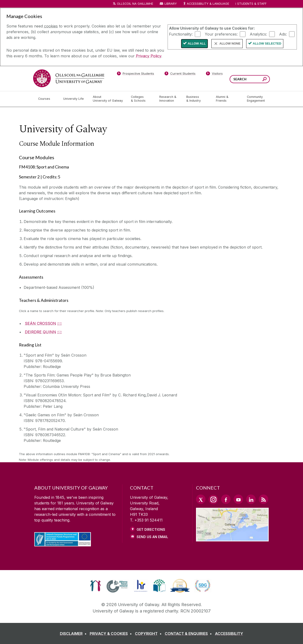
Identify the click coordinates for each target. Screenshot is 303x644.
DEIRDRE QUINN (40, 332)
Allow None (230, 43)
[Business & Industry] (197, 99)
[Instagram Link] (213, 499)
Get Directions (151, 529)
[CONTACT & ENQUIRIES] (189, 634)
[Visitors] (214, 74)
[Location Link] (232, 539)
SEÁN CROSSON (40, 323)
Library (171, 4)
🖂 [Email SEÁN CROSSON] (60, 323)
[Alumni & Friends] (228, 99)
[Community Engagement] (256, 99)
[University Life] (74, 99)
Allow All (197, 43)
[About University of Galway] (108, 99)
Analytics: (258, 34)
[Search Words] (250, 79)
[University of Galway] (69, 78)
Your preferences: (221, 34)
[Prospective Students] (135, 74)
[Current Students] (180, 74)
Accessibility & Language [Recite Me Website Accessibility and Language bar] (206, 4)
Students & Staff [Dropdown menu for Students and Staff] (252, 4)
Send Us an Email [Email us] (152, 537)
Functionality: (181, 34)
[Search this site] (265, 80)
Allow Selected (267, 43)
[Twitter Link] (201, 499)
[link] (96, 586)
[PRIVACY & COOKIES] (112, 634)
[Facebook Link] (226, 499)
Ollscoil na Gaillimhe (135, 4)
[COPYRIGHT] (149, 634)
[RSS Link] (263, 499)
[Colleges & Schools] (141, 99)
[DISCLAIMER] (74, 634)
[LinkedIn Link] (251, 499)
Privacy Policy (149, 56)
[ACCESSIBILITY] (229, 634)
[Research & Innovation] (169, 99)
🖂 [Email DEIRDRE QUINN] (60, 332)
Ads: (283, 34)
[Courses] (47, 99)
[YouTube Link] (238, 499)
